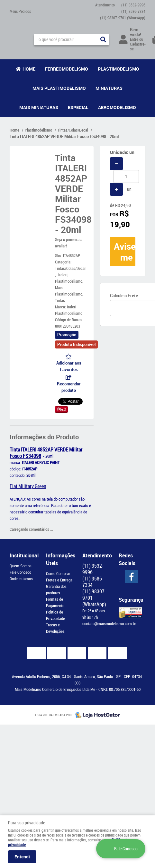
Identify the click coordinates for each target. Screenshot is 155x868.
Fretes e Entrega (59, 580)
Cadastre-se (138, 46)
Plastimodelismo (119, 69)
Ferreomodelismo (67, 69)
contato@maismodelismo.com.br (109, 623)
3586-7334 (133, 11)
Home (29, 69)
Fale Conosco (20, 572)
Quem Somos (21, 566)
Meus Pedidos (20, 11)
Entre (134, 39)
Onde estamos (21, 579)
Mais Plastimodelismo (59, 88)
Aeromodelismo (117, 107)
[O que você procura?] (103, 39)
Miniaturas (109, 88)
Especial (78, 107)
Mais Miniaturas (39, 107)
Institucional (23, 555)
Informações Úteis (59, 559)
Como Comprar (58, 573)
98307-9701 (123, 18)
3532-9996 (133, 5)
